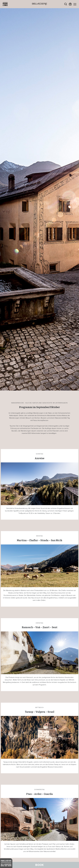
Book (40, 865)
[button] (6, 195)
